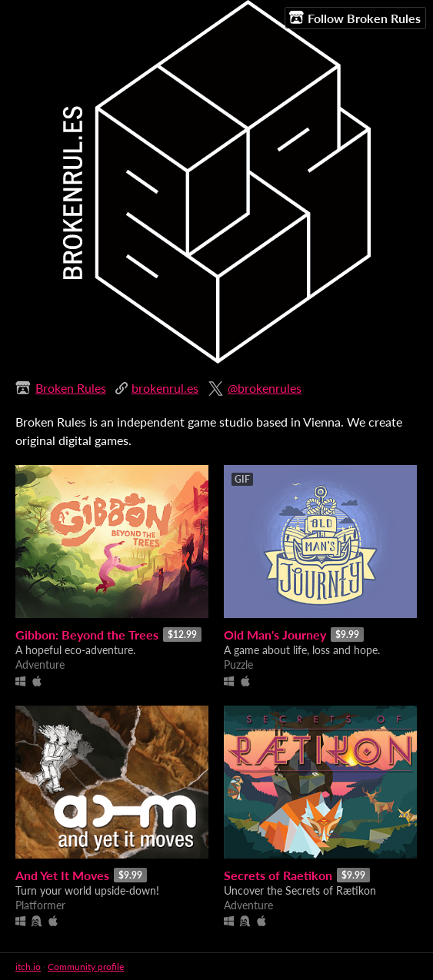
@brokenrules (265, 388)
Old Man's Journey (275, 635)
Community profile (86, 967)
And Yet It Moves (62, 875)
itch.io (28, 967)
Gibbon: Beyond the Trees (87, 635)
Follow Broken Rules (355, 18)
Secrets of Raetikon (278, 875)
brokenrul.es (165, 388)
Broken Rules (71, 388)
